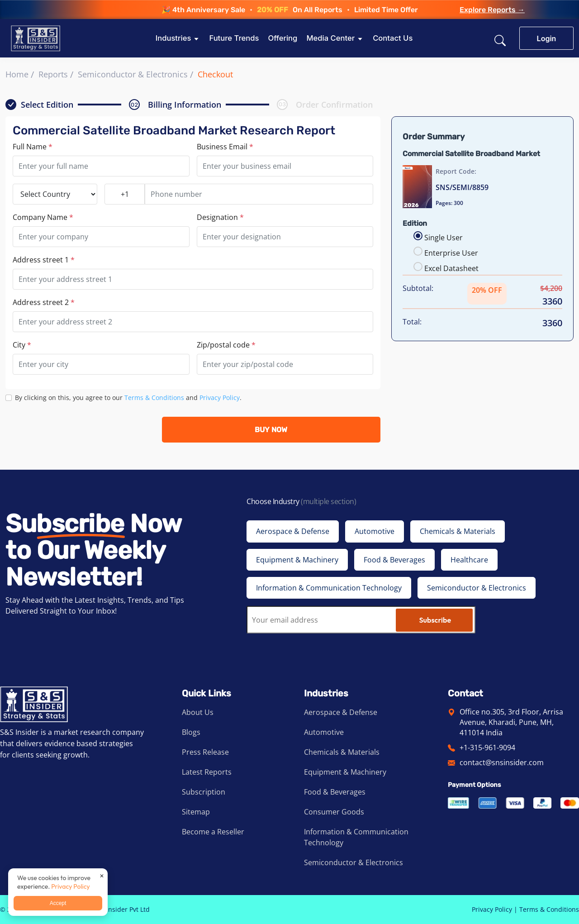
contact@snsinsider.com (502, 762)
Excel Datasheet (451, 268)
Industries (173, 38)
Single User (444, 238)
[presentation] (74, 429)
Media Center (330, 38)
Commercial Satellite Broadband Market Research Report (174, 131)
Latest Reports (207, 772)
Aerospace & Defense (341, 712)
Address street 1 (44, 260)
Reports (53, 74)
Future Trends (234, 38)
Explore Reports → (492, 10)
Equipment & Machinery (345, 772)
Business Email (225, 147)
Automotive (324, 732)
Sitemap (196, 812)
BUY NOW (271, 430)
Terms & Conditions (154, 398)
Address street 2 (44, 302)
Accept (58, 903)
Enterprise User (451, 253)
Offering (282, 38)
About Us (198, 712)
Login (547, 38)
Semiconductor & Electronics (133, 74)
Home (17, 74)
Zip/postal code (226, 345)
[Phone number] (259, 194)
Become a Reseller (213, 832)
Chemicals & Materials (342, 752)
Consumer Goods (334, 812)
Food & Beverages (335, 792)
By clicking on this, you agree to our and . (128, 398)
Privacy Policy (220, 398)
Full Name (33, 147)
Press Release (205, 752)
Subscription (204, 792)
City (22, 345)
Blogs (191, 732)
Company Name (43, 217)
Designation (220, 217)
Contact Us (393, 38)
